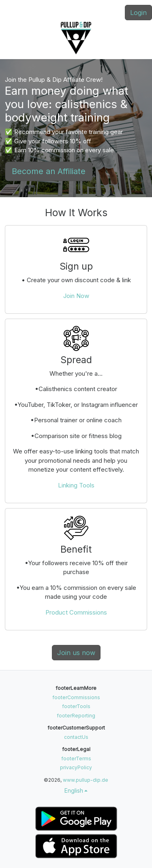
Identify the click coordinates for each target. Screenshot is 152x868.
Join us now (76, 653)
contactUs (76, 737)
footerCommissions (76, 697)
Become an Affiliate (49, 171)
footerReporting (76, 716)
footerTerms (76, 758)
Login (138, 13)
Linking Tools (76, 485)
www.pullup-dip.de (86, 780)
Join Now (76, 296)
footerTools (76, 706)
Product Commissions (76, 612)
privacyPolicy (76, 767)
